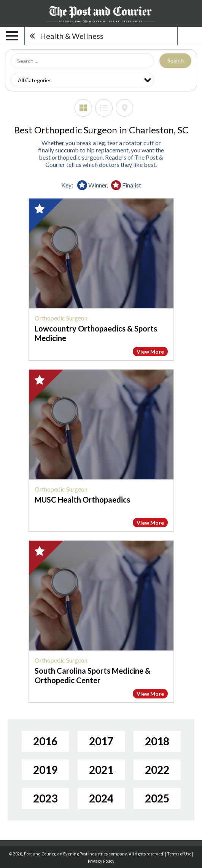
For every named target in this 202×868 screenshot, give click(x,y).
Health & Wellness (72, 36)
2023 (45, 798)
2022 (157, 770)
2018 (157, 741)
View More (150, 352)
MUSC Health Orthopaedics (82, 500)
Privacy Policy (101, 861)
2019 (45, 770)
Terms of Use (179, 854)
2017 (101, 741)
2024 (101, 798)
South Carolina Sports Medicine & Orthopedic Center (93, 675)
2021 (101, 770)
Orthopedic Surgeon (61, 318)
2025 (157, 798)
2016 (45, 741)
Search (176, 60)
